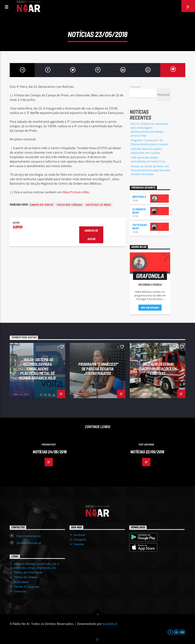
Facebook (79, 535)
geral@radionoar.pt (29, 543)
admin (17, 227)
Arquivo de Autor (91, 235)
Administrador (21, 392)
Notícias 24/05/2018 (50, 452)
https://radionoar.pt (28, 536)
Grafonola (139, 197)
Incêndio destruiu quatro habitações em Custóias (157, 369)
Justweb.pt (110, 624)
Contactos (20, 591)
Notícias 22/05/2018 (147, 452)
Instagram (80, 540)
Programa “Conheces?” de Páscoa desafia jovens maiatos (98, 369)
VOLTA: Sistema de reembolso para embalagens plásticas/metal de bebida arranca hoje (38, 369)
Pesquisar (135, 87)
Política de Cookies (26, 577)
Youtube (79, 544)
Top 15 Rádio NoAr (140, 226)
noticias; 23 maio (98, 205)
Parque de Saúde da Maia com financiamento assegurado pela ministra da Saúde (150, 170)
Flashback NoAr (139, 211)
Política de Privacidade (28, 572)
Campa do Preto (42, 205)
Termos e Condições (27, 587)
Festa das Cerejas (70, 205)
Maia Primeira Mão (76, 192)
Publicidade (21, 582)
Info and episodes (150, 308)
